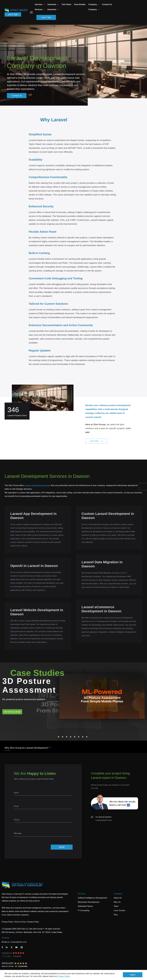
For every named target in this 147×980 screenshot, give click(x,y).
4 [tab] (71, 737)
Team (116, 906)
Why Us (117, 902)
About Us (118, 898)
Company (94, 4)
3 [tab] (67, 737)
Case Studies (80, 4)
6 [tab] (79, 737)
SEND (62, 847)
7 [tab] (83, 737)
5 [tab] (75, 737)
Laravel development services (37, 485)
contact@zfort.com (104, 820)
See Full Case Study (12, 712)
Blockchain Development (89, 902)
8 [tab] (87, 737)
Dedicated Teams (85, 906)
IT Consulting (84, 910)
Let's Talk (13, 14)
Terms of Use (20, 922)
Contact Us (107, 4)
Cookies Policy (33, 922)
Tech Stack (66, 4)
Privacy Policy (64, 976)
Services (82, 894)
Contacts (6, 938)
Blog (116, 915)
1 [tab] (59, 737)
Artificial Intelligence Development (93, 898)
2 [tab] (63, 737)
